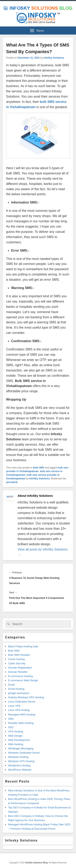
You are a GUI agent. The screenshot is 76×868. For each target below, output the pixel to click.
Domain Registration (20, 668)
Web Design (15, 736)
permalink (12, 482)
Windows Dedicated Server (24, 753)
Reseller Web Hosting (21, 723)
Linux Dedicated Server (22, 702)
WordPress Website (20, 770)
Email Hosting (16, 689)
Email (11, 685)
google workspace (19, 693)
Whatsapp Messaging (21, 748)
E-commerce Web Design (23, 680)
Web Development (19, 740)
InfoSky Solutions (54, 58)
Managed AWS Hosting (22, 715)
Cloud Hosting (16, 659)
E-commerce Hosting (20, 676)
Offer (11, 719)
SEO (11, 727)
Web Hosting (16, 744)
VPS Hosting (16, 731)
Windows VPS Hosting (21, 761)
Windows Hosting (18, 757)
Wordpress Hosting (19, 765)
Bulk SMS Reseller (19, 655)
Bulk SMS (39, 468)
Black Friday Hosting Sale (23, 646)
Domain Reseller (18, 672)
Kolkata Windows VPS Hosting (26, 697)
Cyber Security (17, 663)
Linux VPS (14, 706)
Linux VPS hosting (19, 710)
